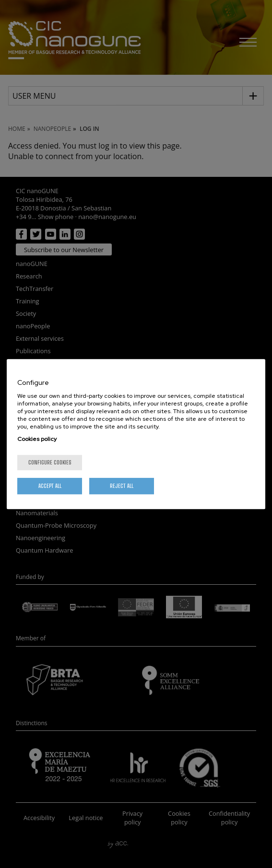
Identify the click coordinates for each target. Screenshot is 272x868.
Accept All (50, 486)
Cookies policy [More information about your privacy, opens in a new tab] (37, 439)
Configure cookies (50, 462)
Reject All (122, 486)
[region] (136, 434)
